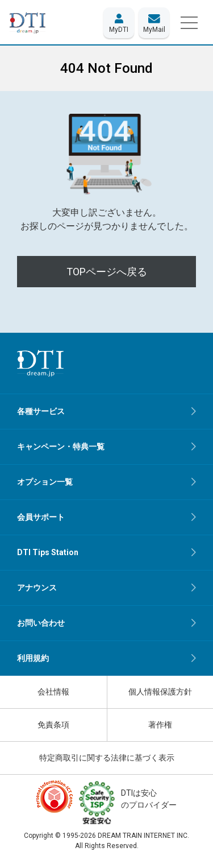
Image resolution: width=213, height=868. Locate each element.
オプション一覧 (45, 482)
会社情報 (53, 692)
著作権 (160, 725)
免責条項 (53, 725)
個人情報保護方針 (160, 692)
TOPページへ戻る (107, 272)
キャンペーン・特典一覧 (61, 447)
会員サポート (41, 517)
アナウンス (37, 588)
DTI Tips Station (48, 552)
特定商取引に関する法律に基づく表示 (107, 758)
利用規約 (33, 658)
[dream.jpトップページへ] (40, 363)
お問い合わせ (41, 623)
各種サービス (41, 411)
